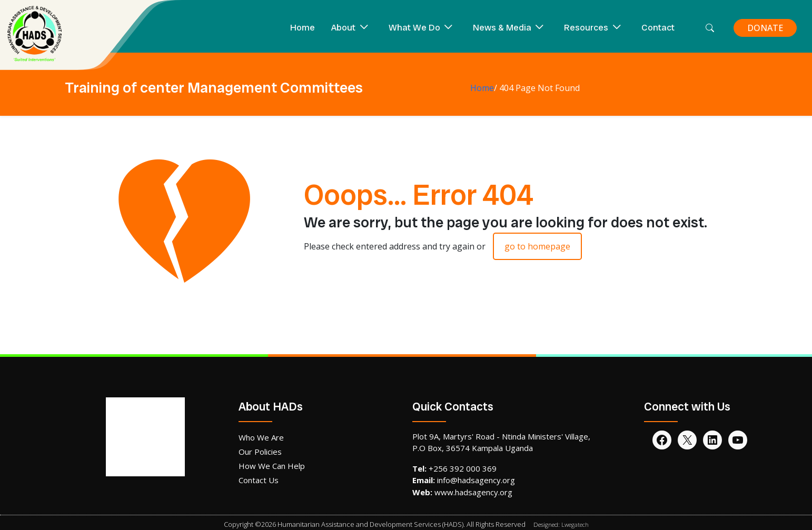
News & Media (502, 27)
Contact (658, 27)
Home (303, 27)
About (343, 27)
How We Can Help (272, 466)
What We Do (414, 27)
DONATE (765, 28)
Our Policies (260, 452)
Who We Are (261, 437)
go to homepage (537, 246)
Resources (586, 27)
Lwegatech (575, 524)
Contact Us (259, 480)
